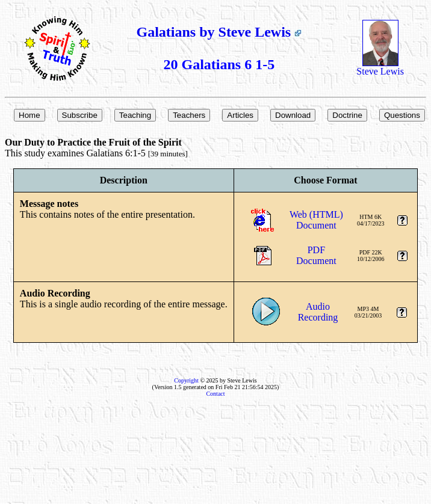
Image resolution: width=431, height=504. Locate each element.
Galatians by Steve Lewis (219, 32)
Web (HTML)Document (316, 220)
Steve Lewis (380, 67)
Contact (215, 394)
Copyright (186, 380)
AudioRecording (318, 312)
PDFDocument (316, 255)
